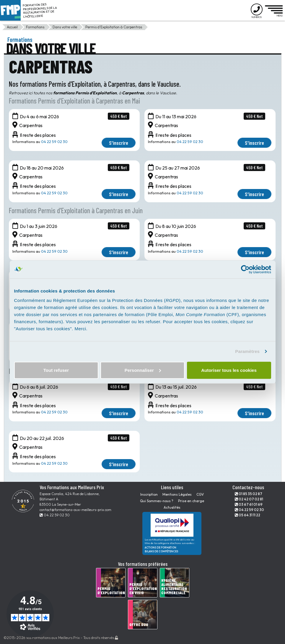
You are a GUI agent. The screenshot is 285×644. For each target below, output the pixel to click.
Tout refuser (56, 370)
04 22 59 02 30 (54, 142)
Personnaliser (143, 370)
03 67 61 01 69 (249, 504)
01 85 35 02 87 (249, 494)
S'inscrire (119, 143)
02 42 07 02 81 (249, 499)
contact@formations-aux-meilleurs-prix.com (75, 510)
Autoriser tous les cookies (229, 370)
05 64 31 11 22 (247, 515)
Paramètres (247, 351)
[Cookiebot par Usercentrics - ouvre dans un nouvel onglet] (245, 270)
